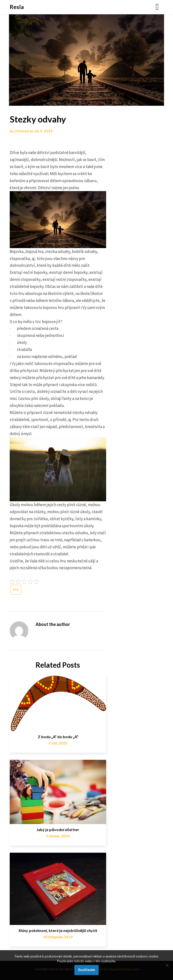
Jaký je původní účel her (58, 830)
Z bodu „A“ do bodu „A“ (58, 737)
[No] (167, 965)
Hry (16, 590)
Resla (17, 7)
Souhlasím (86, 970)
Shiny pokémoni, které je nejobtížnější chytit (58, 930)
